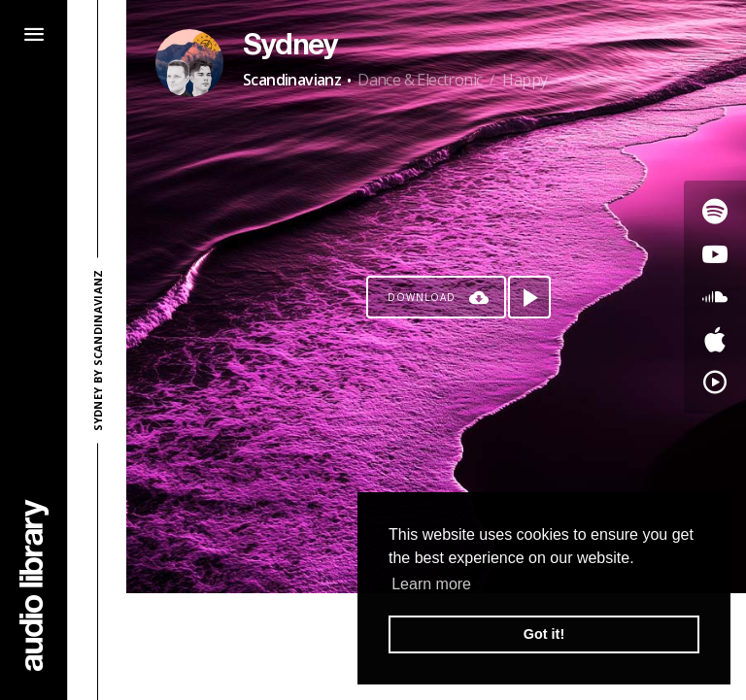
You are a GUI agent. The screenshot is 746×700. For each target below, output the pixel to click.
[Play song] (529, 297)
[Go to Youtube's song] (715, 254)
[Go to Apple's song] (715, 340)
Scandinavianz (292, 80)
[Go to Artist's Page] (189, 63)
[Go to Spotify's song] (715, 212)
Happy (525, 80)
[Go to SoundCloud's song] (715, 297)
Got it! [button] (544, 634)
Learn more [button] (431, 584)
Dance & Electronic (420, 80)
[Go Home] (34, 585)
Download (422, 297)
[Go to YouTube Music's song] (715, 383)
